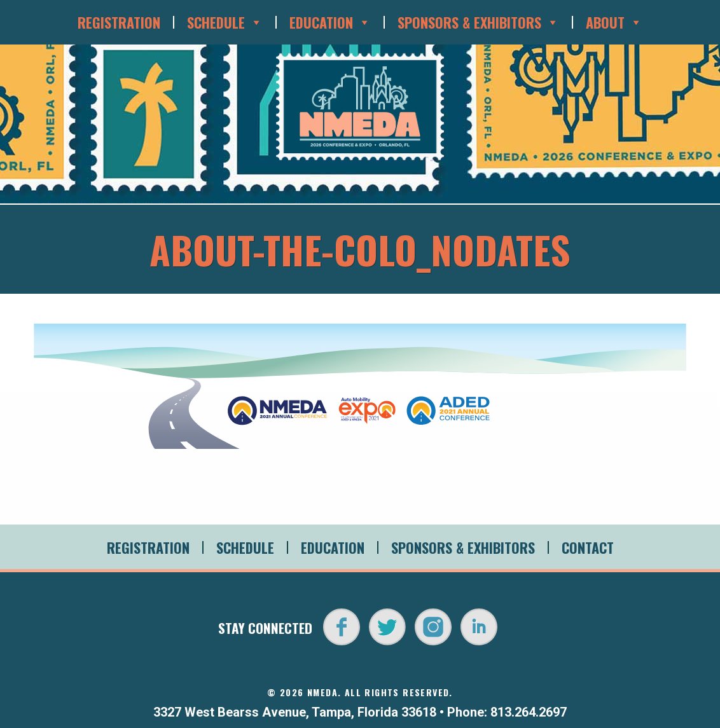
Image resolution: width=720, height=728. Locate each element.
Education (330, 22)
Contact (588, 547)
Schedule (225, 22)
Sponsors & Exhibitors (478, 22)
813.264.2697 (529, 712)
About (614, 22)
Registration (119, 22)
